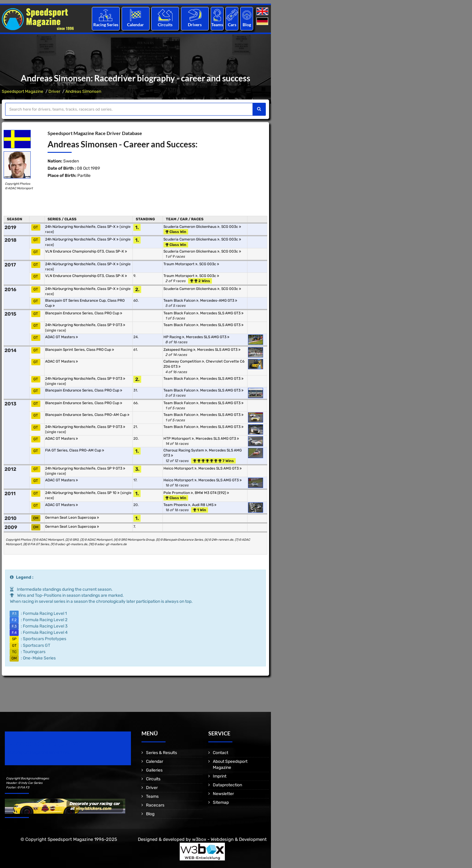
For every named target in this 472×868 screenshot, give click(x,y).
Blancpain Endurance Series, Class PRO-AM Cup (87, 415)
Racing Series (106, 25)
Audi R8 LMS (204, 505)
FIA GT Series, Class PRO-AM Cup (75, 450)
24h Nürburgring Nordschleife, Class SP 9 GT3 (85, 325)
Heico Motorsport (180, 468)
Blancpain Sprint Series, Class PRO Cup (80, 350)
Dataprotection (227, 785)
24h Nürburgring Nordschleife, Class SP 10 (82, 493)
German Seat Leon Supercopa (72, 517)
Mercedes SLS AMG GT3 (222, 313)
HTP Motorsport (179, 439)
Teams (217, 25)
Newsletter (223, 794)
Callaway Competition (184, 361)
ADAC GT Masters (62, 337)
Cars (232, 25)
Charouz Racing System (185, 450)
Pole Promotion (178, 493)
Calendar (135, 25)
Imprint (220, 776)
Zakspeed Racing (179, 350)
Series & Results (161, 753)
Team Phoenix (177, 505)
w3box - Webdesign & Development (229, 839)
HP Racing (174, 337)
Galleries (154, 770)
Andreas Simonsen (83, 91)
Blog (247, 25)
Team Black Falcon (181, 300)
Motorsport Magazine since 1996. (39, 752)
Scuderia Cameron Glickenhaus (191, 227)
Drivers (195, 25)
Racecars (155, 805)
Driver (54, 91)
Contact (220, 753)
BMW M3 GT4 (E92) (212, 493)
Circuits (165, 25)
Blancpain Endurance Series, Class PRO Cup (84, 313)
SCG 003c (231, 227)
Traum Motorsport (180, 264)
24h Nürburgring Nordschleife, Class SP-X (82, 227)
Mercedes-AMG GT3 (219, 300)
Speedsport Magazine (23, 91)
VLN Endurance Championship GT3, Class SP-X (86, 251)
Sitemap (221, 802)
